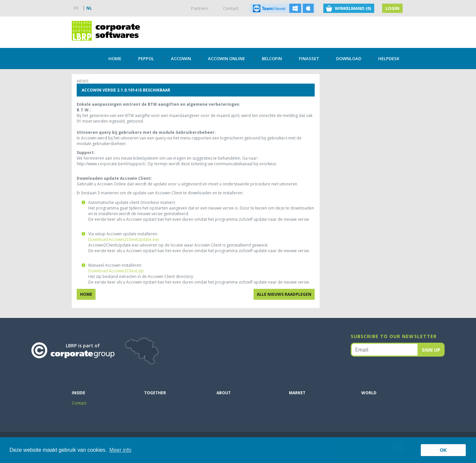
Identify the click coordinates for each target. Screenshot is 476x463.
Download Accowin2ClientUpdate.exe (124, 239)
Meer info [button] (120, 450)
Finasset (309, 58)
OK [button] (443, 450)
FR (76, 8)
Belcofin (272, 58)
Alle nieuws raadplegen (284, 294)
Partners (200, 8)
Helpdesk (389, 58)
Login (392, 8)
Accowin (181, 58)
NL (89, 8)
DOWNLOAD (349, 58)
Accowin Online (226, 58)
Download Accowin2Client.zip (116, 271)
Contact (231, 8)
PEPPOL (146, 58)
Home (115, 58)
